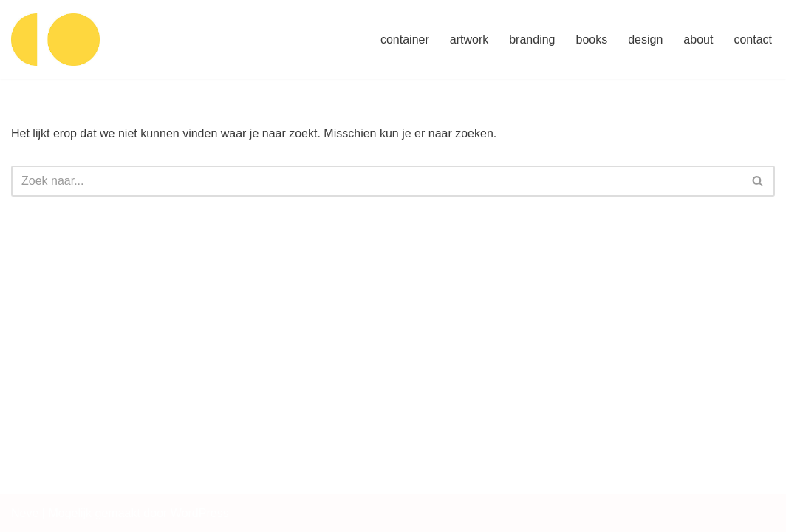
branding (532, 40)
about (698, 40)
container (405, 40)
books (592, 40)
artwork (469, 40)
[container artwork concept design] (55, 40)
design (645, 40)
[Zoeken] (376, 181)
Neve (25, 513)
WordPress (200, 513)
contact (753, 40)
